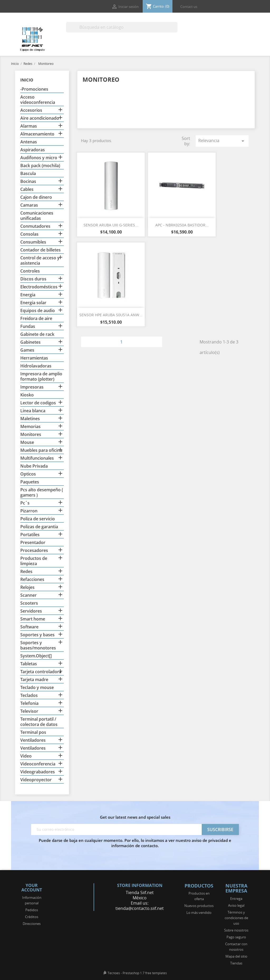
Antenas (29, 142)
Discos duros (33, 279)
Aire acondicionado (40, 118)
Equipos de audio (38, 311)
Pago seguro (236, 937)
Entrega (236, 899)
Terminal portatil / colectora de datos (39, 722)
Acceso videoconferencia (38, 100)
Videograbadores (38, 772)
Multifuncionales (37, 458)
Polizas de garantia (39, 527)
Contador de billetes (40, 250)
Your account (32, 888)
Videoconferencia (38, 764)
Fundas (28, 326)
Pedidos (32, 910)
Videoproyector (36, 780)
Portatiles (30, 535)
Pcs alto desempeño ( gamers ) (42, 493)
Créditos (32, 917)
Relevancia (222, 141)
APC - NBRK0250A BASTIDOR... (182, 225)
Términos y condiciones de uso (236, 918)
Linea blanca (33, 411)
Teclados (29, 695)
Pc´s (25, 503)
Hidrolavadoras (36, 366)
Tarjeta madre (34, 680)
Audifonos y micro (39, 158)
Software (29, 627)
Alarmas (29, 126)
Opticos (28, 474)
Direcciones (32, 924)
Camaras (29, 205)
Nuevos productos (199, 906)
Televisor (29, 711)
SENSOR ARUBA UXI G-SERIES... (111, 225)
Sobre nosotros (236, 930)
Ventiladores (33, 740)
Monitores (31, 435)
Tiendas (236, 963)
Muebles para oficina (41, 450)
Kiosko (27, 395)
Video (26, 756)
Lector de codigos (38, 403)
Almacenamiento (37, 134)
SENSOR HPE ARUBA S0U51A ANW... (111, 315)
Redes (26, 572)
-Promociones (34, 89)
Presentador (33, 543)
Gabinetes (30, 342)
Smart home (33, 619)
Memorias (30, 427)
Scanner (28, 595)
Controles (30, 271)
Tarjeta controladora (41, 672)
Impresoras (32, 387)
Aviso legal (236, 905)
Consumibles (33, 242)
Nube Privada (34, 466)
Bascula (28, 174)
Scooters (29, 603)
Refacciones (32, 579)
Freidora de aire (36, 319)
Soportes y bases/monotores (38, 645)
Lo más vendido (199, 913)
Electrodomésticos (39, 287)
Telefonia (29, 703)
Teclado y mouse (37, 688)
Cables (27, 189)
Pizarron (29, 511)
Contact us (189, 7)
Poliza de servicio (38, 519)
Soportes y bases (37, 635)
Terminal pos (33, 732)
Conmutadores (35, 226)
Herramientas (34, 358)
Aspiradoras (33, 150)
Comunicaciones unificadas (37, 216)
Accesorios (31, 110)
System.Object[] (36, 656)
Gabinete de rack (37, 334)
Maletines (30, 419)
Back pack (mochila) (40, 166)
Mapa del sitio (236, 956)
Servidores (31, 611)
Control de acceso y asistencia (40, 261)
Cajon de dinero (36, 197)
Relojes (27, 587)
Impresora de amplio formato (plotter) (41, 377)
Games (27, 350)
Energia (28, 295)
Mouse (27, 442)
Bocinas (28, 181)
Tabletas (29, 664)
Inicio (27, 80)
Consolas (29, 234)
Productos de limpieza (34, 561)
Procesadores (34, 550)
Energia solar (33, 303)
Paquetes (30, 482)
